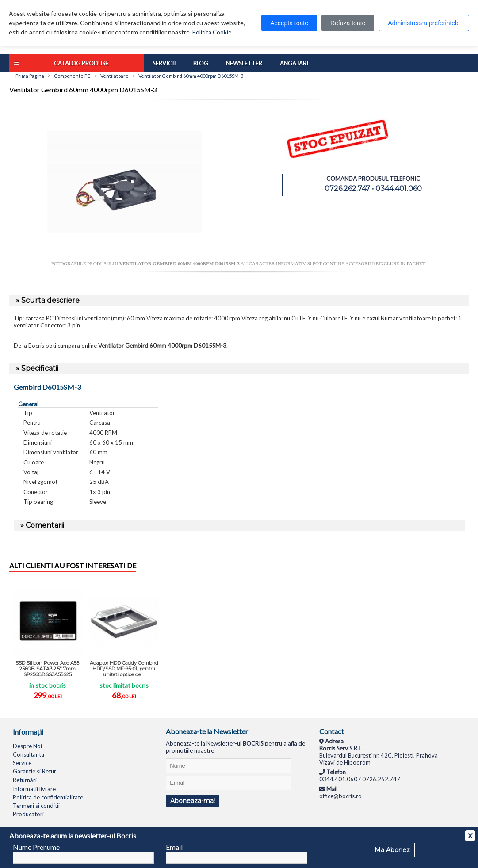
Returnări (25, 780)
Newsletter (244, 63)
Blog (201, 63)
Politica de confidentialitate (48, 797)
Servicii (164, 63)
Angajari (294, 63)
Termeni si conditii (36, 806)
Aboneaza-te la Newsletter (207, 731)
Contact (332, 731)
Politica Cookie (212, 32)
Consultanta (29, 754)
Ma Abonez (392, 850)
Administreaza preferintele (424, 23)
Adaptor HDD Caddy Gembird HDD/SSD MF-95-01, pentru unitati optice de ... (124, 669)
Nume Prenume (36, 847)
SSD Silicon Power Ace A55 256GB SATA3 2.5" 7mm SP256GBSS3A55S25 (47, 669)
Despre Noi (27, 746)
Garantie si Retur (34, 771)
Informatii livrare (34, 789)
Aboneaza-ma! (193, 801)
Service (22, 763)
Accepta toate (289, 23)
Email (174, 847)
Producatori (28, 814)
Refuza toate (348, 23)
